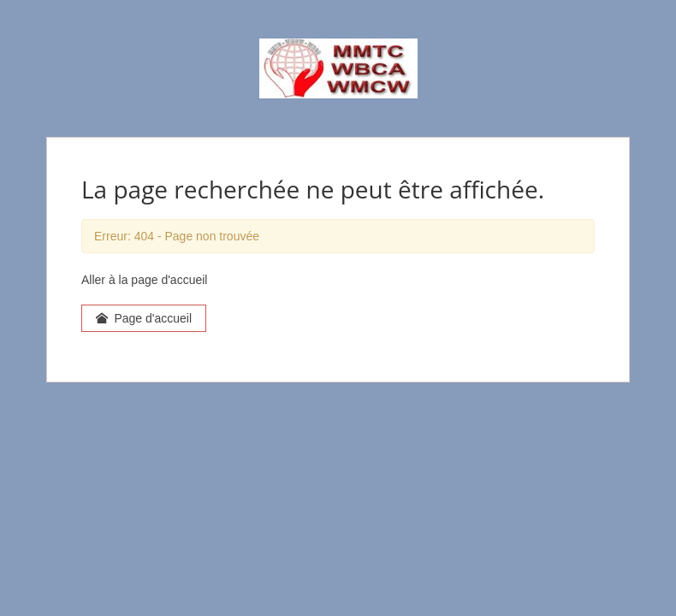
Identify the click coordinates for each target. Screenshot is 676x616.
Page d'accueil (144, 318)
